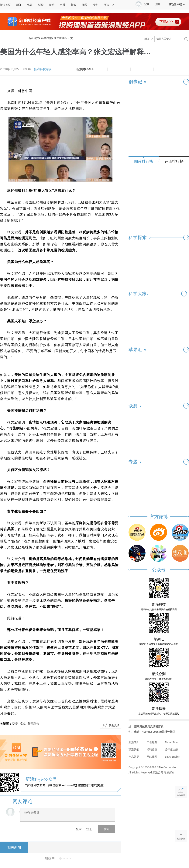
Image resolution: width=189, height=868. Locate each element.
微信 (148, 69)
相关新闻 (14, 847)
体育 (30, 5)
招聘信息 (152, 749)
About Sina (171, 742)
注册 (158, 4)
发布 (107, 829)
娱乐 (52, 5)
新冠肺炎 (34, 724)
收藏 (125, 69)
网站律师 (152, 757)
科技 (63, 5)
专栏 (96, 5)
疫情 (15, 724)
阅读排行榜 (144, 161)
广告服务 (152, 742)
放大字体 (113, 69)
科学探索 (46, 38)
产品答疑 (134, 757)
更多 (109, 5)
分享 (159, 69)
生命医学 (59, 38)
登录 (79, 829)
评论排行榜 (174, 161)
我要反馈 (114, 725)
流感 (23, 724)
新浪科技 (34, 38)
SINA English (172, 757)
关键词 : (6, 724)
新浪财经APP (85, 69)
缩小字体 (102, 69)
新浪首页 (5, 5)
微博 (136, 69)
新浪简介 (134, 742)
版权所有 (169, 773)
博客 (74, 5)
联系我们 (134, 749)
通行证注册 (171, 749)
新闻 (19, 5)
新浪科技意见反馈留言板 (149, 726)
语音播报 (181, 821)
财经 (41, 5)
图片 (85, 5)
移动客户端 (177, 4)
